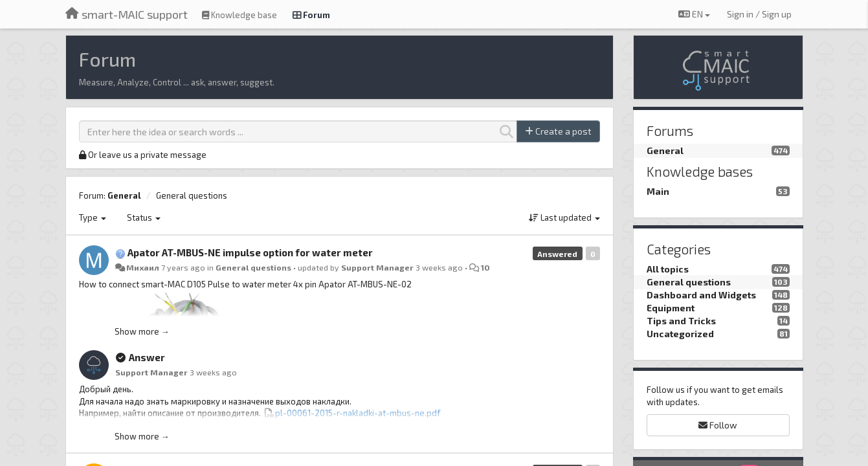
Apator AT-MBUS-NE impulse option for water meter (250, 252)
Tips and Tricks (681, 321)
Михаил (143, 267)
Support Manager (377, 267)
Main (658, 191)
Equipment (671, 308)
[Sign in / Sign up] (759, 14)
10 (485, 267)
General (124, 195)
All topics (668, 269)
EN (694, 14)
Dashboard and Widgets (701, 295)
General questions (192, 195)
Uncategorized (680, 334)
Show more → (142, 331)
